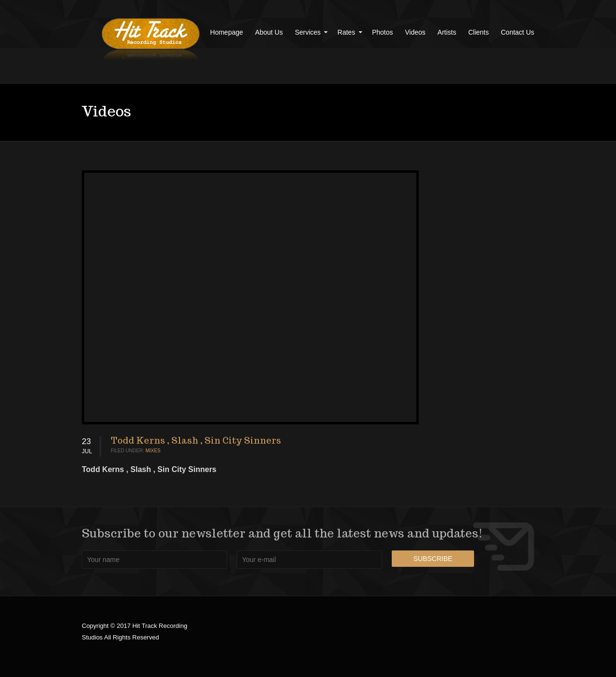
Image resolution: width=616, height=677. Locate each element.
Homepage (227, 32)
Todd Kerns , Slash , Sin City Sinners (196, 441)
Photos (383, 32)
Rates (346, 32)
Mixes (153, 451)
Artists (447, 32)
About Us (269, 32)
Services (308, 32)
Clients (479, 32)
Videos (416, 32)
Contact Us (518, 32)
